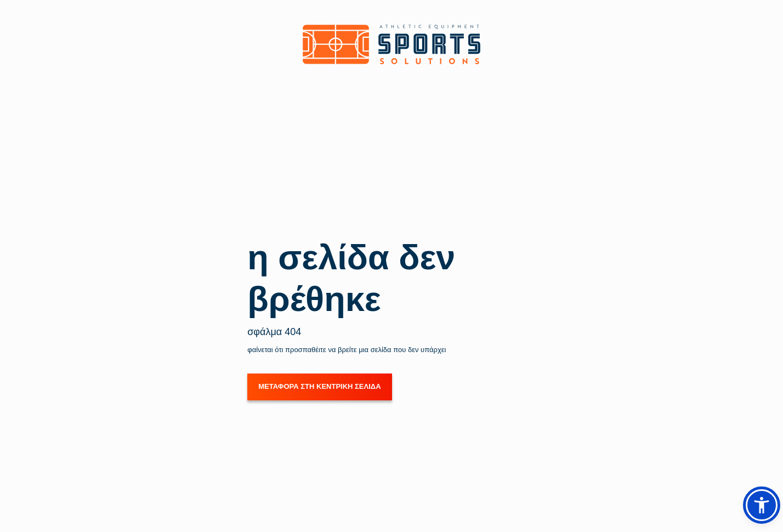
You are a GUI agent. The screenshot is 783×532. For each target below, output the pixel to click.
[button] (762, 505)
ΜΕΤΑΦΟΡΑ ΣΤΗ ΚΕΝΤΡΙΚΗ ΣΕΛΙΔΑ (319, 386)
